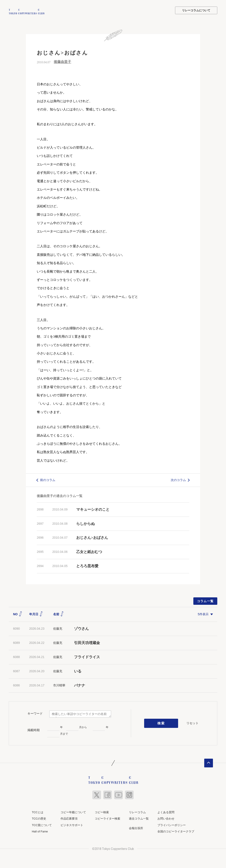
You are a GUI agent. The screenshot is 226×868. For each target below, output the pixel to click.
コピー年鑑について (73, 812)
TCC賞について (42, 824)
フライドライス (87, 656)
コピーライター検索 (107, 818)
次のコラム (178, 480)
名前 (59, 614)
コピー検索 (102, 812)
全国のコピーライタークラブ (176, 831)
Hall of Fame (40, 831)
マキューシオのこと (93, 509)
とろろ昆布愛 (87, 565)
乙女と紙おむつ (89, 551)
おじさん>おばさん (92, 537)
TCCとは (38, 812)
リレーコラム (137, 812)
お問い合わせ (166, 818)
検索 (161, 723)
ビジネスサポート (72, 824)
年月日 (36, 614)
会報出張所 (136, 828)
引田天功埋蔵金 (87, 642)
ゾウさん (81, 628)
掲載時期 (34, 730)
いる (78, 671)
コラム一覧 (205, 600)
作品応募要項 (69, 818)
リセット (192, 723)
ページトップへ (209, 762)
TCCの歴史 (39, 818)
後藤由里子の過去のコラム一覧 (60, 495)
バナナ (80, 685)
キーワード (35, 713)
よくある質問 (166, 812)
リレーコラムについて (196, 10)
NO (18, 614)
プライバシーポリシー (172, 824)
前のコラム (48, 480)
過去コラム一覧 (139, 818)
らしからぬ (85, 523)
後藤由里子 (62, 61)
